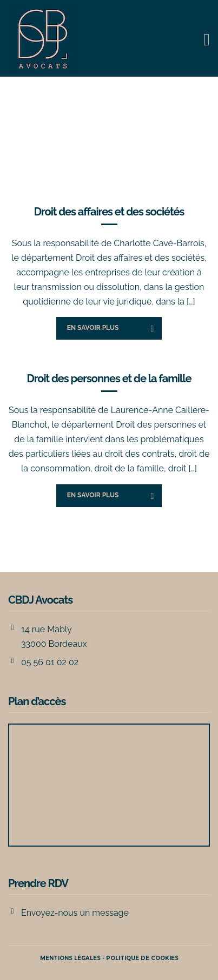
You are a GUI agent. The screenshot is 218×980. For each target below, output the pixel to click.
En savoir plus (93, 328)
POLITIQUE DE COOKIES (142, 958)
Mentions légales (70, 958)
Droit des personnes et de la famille (109, 379)
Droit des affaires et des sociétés (109, 212)
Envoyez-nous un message (75, 913)
